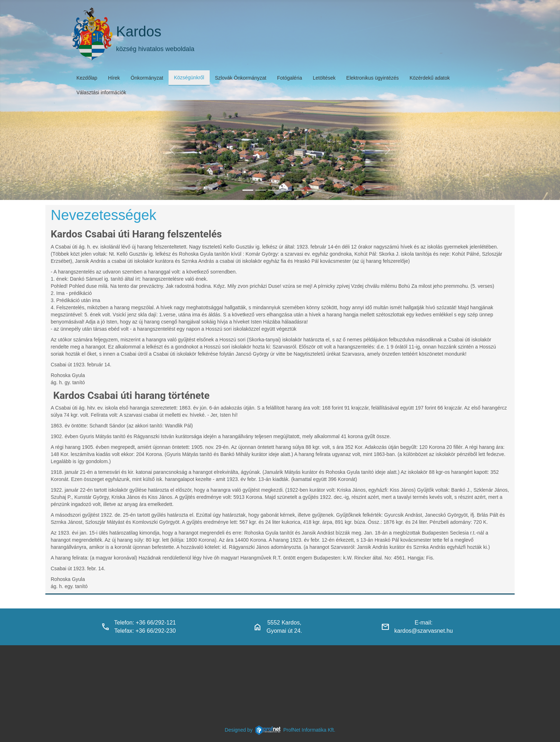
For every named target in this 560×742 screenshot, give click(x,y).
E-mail (423, 623)
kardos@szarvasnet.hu (424, 631)
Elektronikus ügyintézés (373, 78)
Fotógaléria (290, 78)
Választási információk (101, 92)
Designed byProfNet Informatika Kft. (280, 730)
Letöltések (324, 78)
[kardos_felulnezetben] (248, 190)
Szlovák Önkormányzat (241, 78)
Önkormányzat (147, 78)
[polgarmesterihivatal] (286, 190)
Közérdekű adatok (430, 78)
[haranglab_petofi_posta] (261, 190)
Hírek (114, 78)
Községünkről (189, 77)
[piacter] (299, 190)
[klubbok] (312, 190)
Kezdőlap (87, 78)
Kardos (139, 31)
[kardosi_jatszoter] (274, 190)
